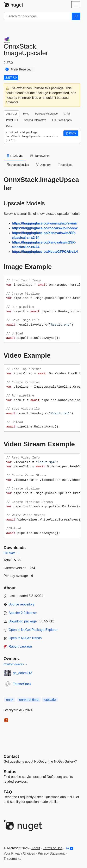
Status (10, 772)
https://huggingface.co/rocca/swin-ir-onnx (45, 228)
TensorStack (22, 684)
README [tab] (15, 156)
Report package (20, 647)
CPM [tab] (67, 114)
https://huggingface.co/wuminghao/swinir (45, 223)
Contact (11, 756)
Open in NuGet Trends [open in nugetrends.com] (25, 638)
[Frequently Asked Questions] (8, 792)
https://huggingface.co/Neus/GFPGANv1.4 (45, 252)
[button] (71, 133)
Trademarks (13, 859)
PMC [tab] (26, 114)
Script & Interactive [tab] (35, 120)
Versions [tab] (65, 165)
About (36, 848)
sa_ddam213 (23, 673)
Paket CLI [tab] (12, 120)
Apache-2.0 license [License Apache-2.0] (23, 613)
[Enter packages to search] (38, 16)
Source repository (22, 604)
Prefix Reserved (21, 69)
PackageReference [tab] (46, 114)
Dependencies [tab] (18, 165)
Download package (23, 621)
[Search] (76, 16)
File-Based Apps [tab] (62, 120)
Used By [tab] (43, 165)
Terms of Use (53, 848)
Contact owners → (16, 664)
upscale (50, 700)
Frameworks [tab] (40, 156)
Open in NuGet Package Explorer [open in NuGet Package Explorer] (33, 630)
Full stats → (11, 553)
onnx (10, 700)
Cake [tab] (9, 126)
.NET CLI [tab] (12, 114)
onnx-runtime (29, 700)
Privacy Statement (51, 853)
